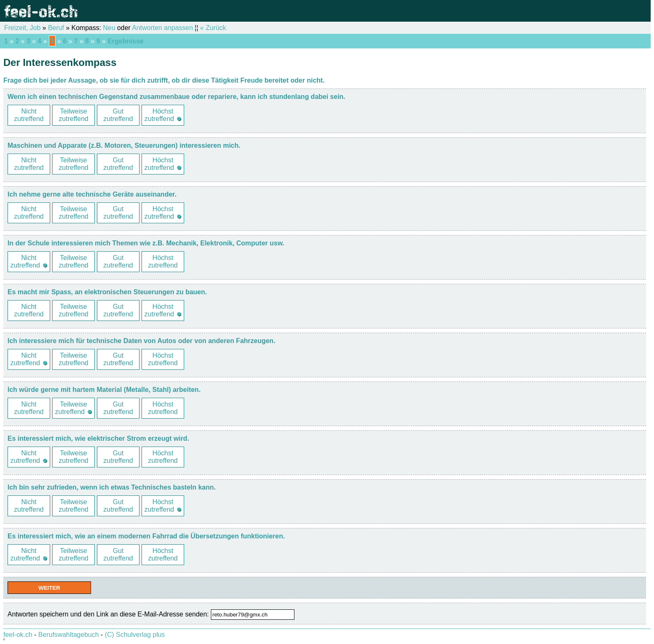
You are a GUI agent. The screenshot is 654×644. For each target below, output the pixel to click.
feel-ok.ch (18, 635)
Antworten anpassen (162, 28)
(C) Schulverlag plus (135, 635)
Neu (109, 28)
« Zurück (213, 28)
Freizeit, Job (22, 28)
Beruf (56, 28)
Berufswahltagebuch (69, 635)
